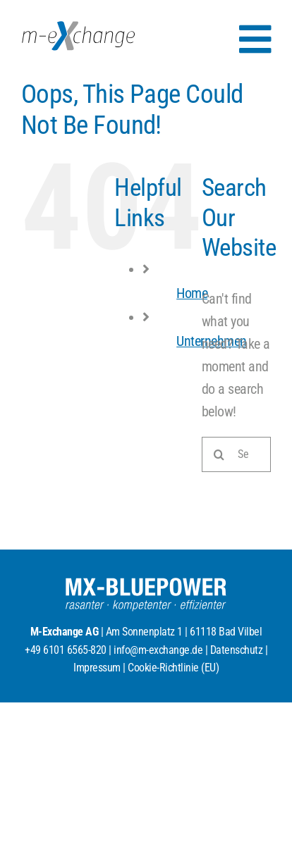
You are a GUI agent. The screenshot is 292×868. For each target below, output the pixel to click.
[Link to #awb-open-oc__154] (255, 39)
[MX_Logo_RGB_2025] (78, 28)
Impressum (97, 668)
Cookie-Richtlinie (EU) (173, 668)
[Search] (219, 454)
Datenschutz (237, 650)
